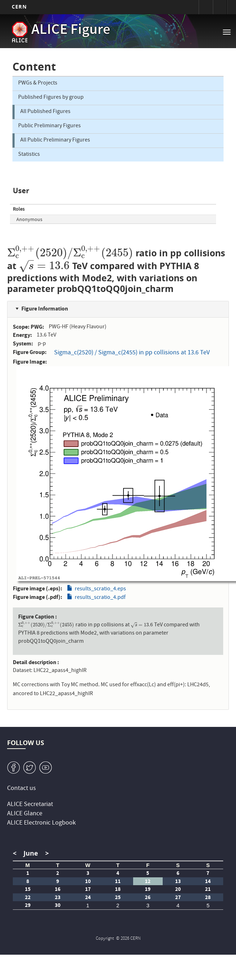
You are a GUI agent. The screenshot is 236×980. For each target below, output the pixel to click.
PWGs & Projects (38, 84)
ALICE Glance (25, 814)
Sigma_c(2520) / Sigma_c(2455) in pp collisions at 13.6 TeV (132, 353)
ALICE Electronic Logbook (41, 823)
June (31, 853)
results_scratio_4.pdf (100, 598)
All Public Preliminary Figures (55, 140)
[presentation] (70, 253)
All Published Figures (45, 112)
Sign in (206, 7)
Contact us (22, 789)
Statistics (29, 155)
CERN (19, 7)
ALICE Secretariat (30, 805)
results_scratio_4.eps (100, 589)
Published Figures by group (51, 98)
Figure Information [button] (45, 309)
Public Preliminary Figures (49, 126)
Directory (220, 7)
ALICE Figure (71, 31)
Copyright (105, 939)
